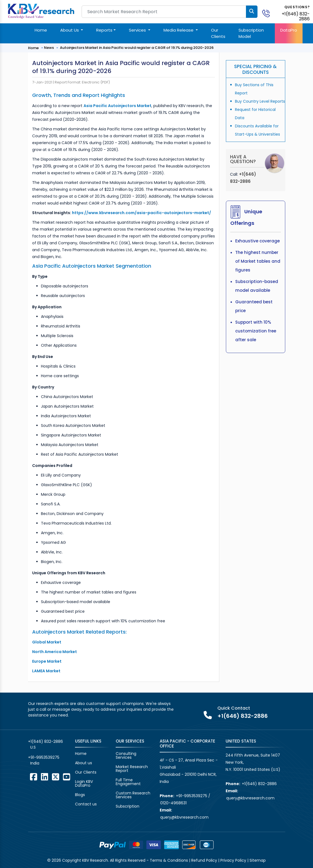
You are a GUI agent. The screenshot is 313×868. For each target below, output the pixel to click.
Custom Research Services (133, 795)
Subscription (128, 806)
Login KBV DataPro (84, 783)
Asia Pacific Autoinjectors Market (117, 106)
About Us (70, 30)
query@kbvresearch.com (184, 817)
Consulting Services (126, 755)
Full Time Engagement (128, 782)
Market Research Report (132, 769)
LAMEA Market (46, 671)
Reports (104, 30)
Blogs (80, 795)
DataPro (289, 30)
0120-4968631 (173, 803)
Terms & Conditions (169, 860)
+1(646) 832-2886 (296, 16)
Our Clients (218, 33)
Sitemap (258, 860)
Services (138, 30)
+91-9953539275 (44, 757)
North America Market (55, 652)
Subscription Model (251, 33)
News (49, 48)
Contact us (86, 804)
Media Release (179, 30)
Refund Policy (204, 860)
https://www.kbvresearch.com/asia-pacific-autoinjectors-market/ (142, 213)
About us (84, 763)
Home (41, 30)
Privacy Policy (233, 860)
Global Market (47, 642)
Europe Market (47, 661)
